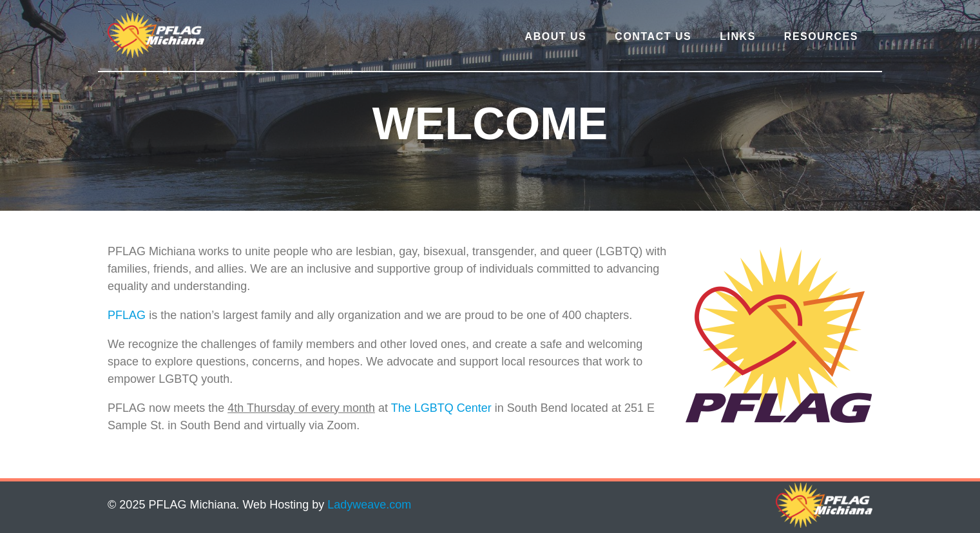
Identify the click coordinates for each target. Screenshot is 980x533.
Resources (821, 36)
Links (738, 36)
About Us (556, 36)
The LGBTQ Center (441, 408)
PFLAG (127, 315)
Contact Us (653, 36)
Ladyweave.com (369, 505)
